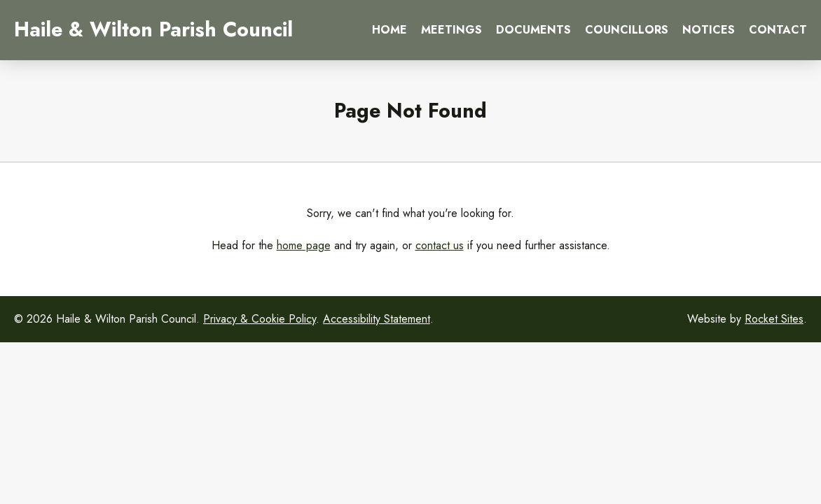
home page (304, 245)
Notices (709, 30)
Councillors (627, 30)
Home (389, 30)
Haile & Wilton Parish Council (153, 30)
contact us (440, 245)
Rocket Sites (774, 319)
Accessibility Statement (377, 319)
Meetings (451, 30)
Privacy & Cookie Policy (260, 319)
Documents (533, 30)
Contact (778, 30)
